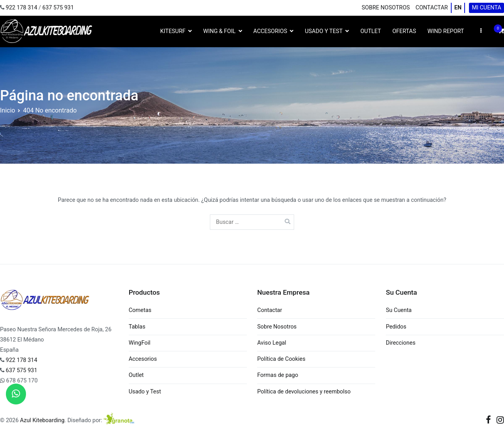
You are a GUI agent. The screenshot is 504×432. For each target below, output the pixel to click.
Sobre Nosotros (386, 8)
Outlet (371, 31)
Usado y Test (324, 31)
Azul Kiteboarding (42, 420)
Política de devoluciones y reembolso (304, 392)
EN (458, 8)
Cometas (140, 310)
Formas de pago (278, 375)
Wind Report (446, 31)
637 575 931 (58, 8)
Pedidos (396, 327)
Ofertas (404, 31)
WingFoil (140, 343)
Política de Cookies (281, 359)
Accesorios (270, 31)
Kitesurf (173, 31)
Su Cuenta (399, 310)
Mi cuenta (486, 8)
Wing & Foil (219, 31)
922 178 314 (22, 8)
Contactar (432, 8)
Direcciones (401, 343)
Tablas (137, 327)
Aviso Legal (272, 343)
